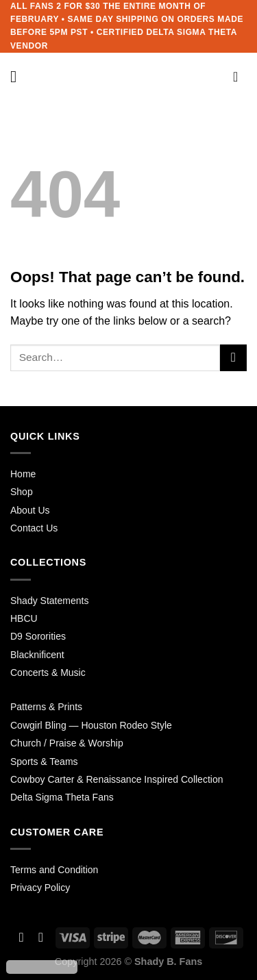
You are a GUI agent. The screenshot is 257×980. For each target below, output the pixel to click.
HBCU (24, 618)
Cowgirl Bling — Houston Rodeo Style (91, 725)
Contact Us (34, 528)
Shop (22, 492)
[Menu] (19, 76)
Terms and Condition (54, 870)
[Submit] (233, 358)
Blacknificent (37, 655)
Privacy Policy (40, 888)
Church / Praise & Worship (67, 743)
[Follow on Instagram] (41, 937)
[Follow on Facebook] (22, 937)
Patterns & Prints (46, 707)
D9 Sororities (38, 636)
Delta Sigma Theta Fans (62, 797)
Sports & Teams (44, 762)
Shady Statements (49, 601)
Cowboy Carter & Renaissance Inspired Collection (117, 779)
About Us (30, 510)
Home (23, 474)
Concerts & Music (48, 673)
